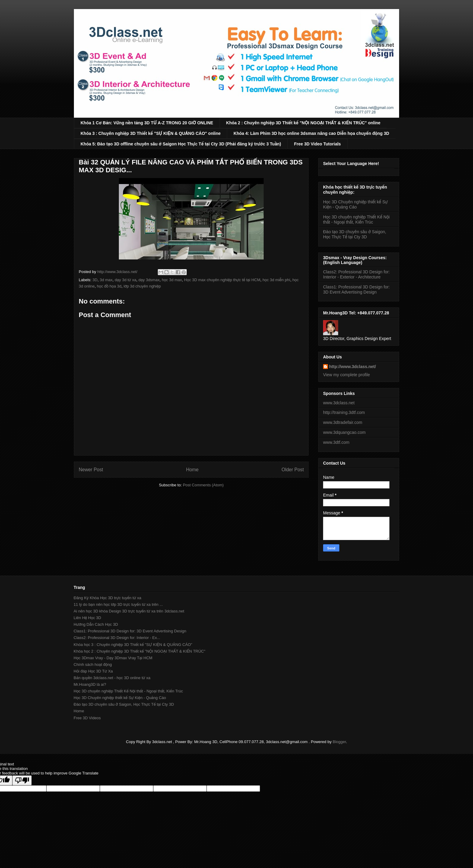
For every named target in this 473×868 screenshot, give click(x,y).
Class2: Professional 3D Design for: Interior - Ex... (117, 638)
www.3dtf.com (336, 442)
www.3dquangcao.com (344, 432)
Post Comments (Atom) (203, 485)
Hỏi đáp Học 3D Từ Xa (93, 671)
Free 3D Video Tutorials (317, 144)
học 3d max (172, 280)
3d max (106, 280)
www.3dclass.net (339, 403)
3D (95, 280)
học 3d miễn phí (276, 280)
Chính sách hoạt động (93, 665)
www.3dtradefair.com (343, 422)
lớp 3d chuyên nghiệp (142, 286)
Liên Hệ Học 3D (87, 618)
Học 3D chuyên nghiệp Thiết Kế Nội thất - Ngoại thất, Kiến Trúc (356, 219)
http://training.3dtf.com (344, 412)
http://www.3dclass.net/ (352, 367)
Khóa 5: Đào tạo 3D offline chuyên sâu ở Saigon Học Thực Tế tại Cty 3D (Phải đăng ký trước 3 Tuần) (181, 144)
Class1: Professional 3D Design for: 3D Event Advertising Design (356, 289)
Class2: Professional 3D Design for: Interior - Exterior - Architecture (356, 274)
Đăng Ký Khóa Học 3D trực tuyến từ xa (107, 598)
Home (192, 470)
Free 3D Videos (87, 718)
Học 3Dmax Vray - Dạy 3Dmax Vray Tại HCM (113, 658)
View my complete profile (346, 375)
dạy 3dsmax (149, 280)
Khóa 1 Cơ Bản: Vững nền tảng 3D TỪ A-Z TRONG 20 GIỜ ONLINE (147, 123)
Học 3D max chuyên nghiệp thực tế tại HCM (222, 280)
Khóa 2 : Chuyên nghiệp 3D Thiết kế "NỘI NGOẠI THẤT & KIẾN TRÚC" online (303, 123)
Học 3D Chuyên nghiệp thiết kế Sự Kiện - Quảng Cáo (355, 204)
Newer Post (91, 470)
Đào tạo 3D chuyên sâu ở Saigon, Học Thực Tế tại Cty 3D (355, 234)
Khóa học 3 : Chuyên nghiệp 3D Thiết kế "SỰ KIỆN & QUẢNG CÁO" (133, 645)
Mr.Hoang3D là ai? (90, 684)
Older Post (293, 470)
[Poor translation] (22, 780)
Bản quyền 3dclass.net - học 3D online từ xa (112, 678)
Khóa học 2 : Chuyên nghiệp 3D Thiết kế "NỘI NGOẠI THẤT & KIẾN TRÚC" (140, 651)
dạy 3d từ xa (125, 280)
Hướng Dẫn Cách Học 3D (96, 624)
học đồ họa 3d (109, 286)
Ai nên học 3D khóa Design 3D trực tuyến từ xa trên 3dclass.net (129, 611)
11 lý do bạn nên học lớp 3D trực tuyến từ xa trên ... (118, 604)
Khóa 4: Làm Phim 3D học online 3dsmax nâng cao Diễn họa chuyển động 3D (311, 133)
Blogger (339, 742)
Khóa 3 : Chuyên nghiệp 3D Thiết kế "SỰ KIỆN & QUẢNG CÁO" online (151, 133)
